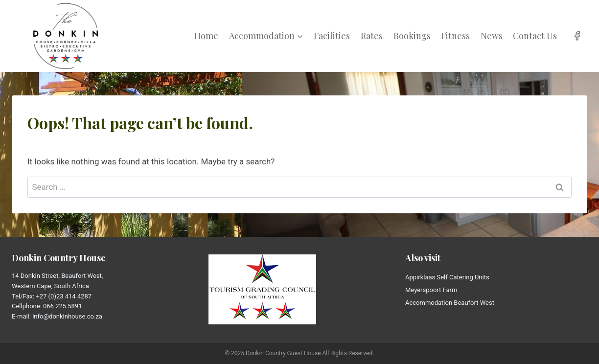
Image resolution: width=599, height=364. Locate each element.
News (492, 36)
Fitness (455, 36)
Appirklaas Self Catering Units (447, 277)
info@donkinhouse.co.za (67, 316)
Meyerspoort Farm (431, 290)
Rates (372, 36)
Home (206, 36)
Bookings (412, 36)
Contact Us (535, 36)
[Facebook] (577, 36)
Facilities (332, 36)
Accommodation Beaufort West (450, 303)
